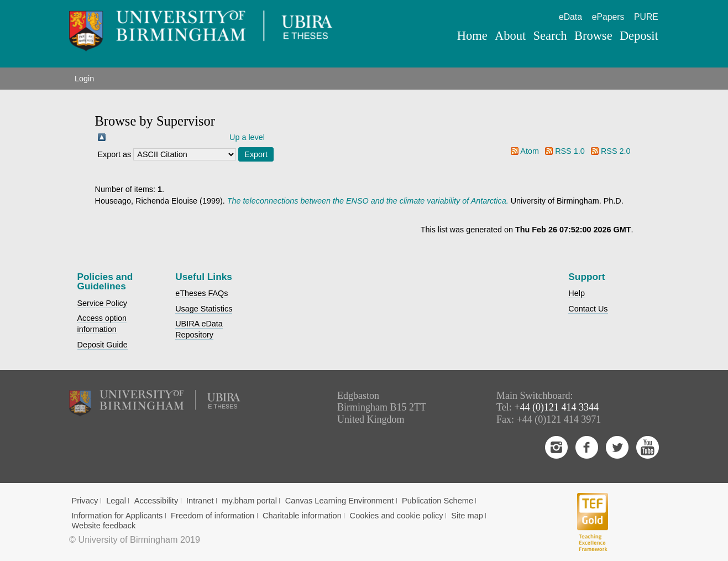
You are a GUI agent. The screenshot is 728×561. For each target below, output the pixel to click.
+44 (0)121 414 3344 (556, 407)
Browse (593, 36)
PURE (646, 17)
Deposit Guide (103, 345)
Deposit (639, 36)
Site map (467, 516)
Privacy (85, 501)
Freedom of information (213, 516)
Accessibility (156, 501)
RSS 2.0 (616, 151)
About (510, 36)
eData (570, 17)
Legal (116, 501)
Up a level (247, 137)
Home (472, 36)
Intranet (200, 501)
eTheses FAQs (201, 293)
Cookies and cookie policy (397, 516)
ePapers (608, 17)
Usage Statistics (204, 309)
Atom (530, 151)
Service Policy (102, 303)
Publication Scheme (438, 501)
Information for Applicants (117, 516)
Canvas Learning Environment (340, 501)
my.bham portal (249, 501)
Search (550, 36)
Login (84, 79)
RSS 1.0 (570, 151)
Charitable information (302, 516)
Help (577, 293)
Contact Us (588, 309)
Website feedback (103, 526)
